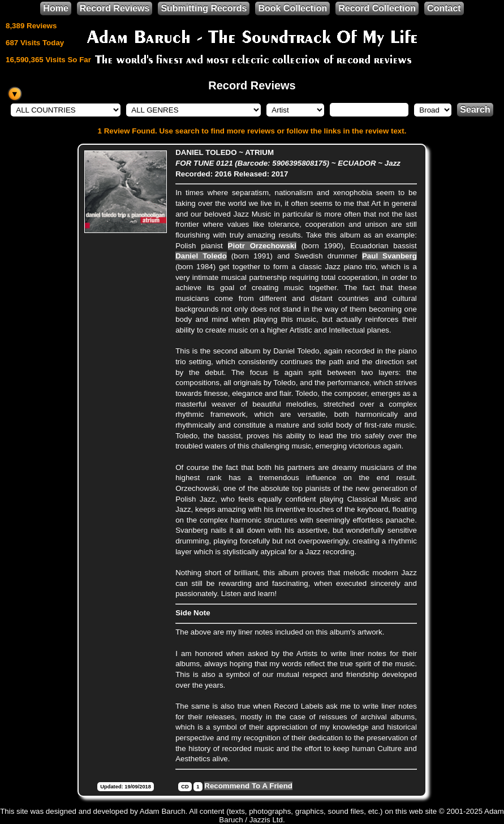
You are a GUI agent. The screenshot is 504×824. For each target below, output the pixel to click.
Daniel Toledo (201, 256)
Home (55, 8)
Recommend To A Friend (248, 786)
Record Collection (377, 8)
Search (475, 109)
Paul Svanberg (389, 256)
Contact (444, 8)
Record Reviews (115, 8)
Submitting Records (204, 8)
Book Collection (292, 8)
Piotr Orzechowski (262, 246)
